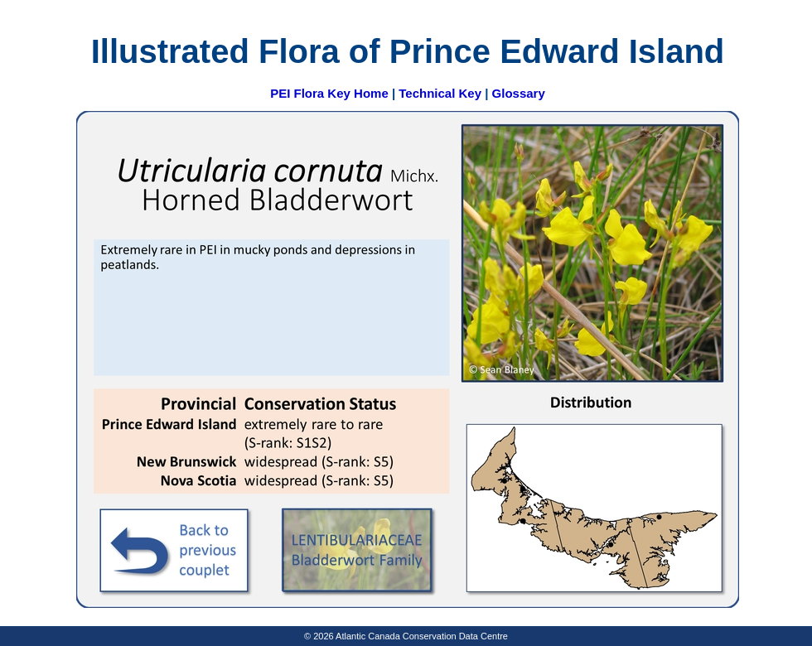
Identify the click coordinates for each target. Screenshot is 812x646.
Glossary (519, 93)
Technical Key (440, 93)
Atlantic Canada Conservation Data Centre (422, 636)
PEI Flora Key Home (329, 93)
